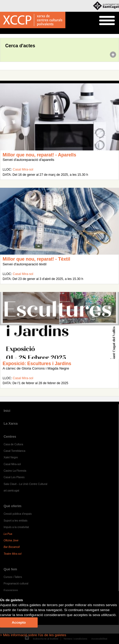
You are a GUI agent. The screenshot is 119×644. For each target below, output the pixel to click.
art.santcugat (12, 491)
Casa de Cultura (13, 444)
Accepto (19, 622)
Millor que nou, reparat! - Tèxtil (36, 259)
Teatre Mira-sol (13, 554)
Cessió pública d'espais (18, 514)
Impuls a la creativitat (16, 527)
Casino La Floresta (15, 471)
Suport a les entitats (16, 521)
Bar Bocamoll (12, 547)
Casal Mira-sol (23, 169)
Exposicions (11, 590)
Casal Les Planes (14, 477)
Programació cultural (16, 584)
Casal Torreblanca (15, 451)
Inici (3, 31)
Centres (10, 437)
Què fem (10, 569)
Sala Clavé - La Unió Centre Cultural (25, 484)
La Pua (8, 534)
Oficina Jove (11, 540)
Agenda (14, 31)
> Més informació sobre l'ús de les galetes (33, 635)
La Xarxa (11, 423)
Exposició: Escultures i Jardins (37, 364)
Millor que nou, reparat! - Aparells (39, 155)
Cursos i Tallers (13, 577)
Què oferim (13, 506)
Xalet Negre (11, 457)
